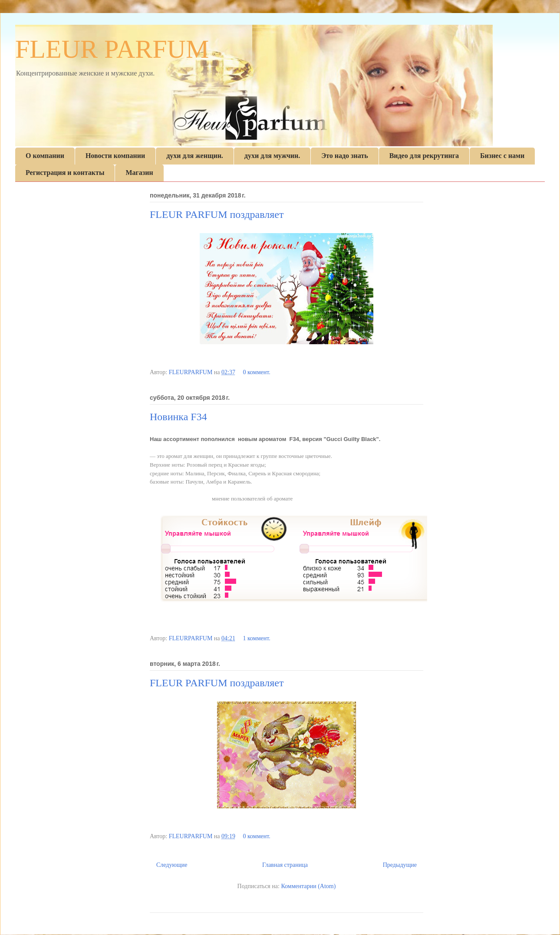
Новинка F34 (178, 417)
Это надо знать (344, 156)
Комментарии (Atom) (308, 886)
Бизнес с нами (502, 156)
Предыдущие (400, 865)
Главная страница (285, 865)
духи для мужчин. (272, 156)
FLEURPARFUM (191, 372)
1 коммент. (256, 638)
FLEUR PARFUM (112, 49)
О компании (45, 156)
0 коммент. (256, 372)
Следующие (172, 865)
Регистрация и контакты (65, 173)
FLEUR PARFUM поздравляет (217, 214)
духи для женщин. (195, 156)
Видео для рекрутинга (424, 156)
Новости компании (115, 156)
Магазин (139, 173)
